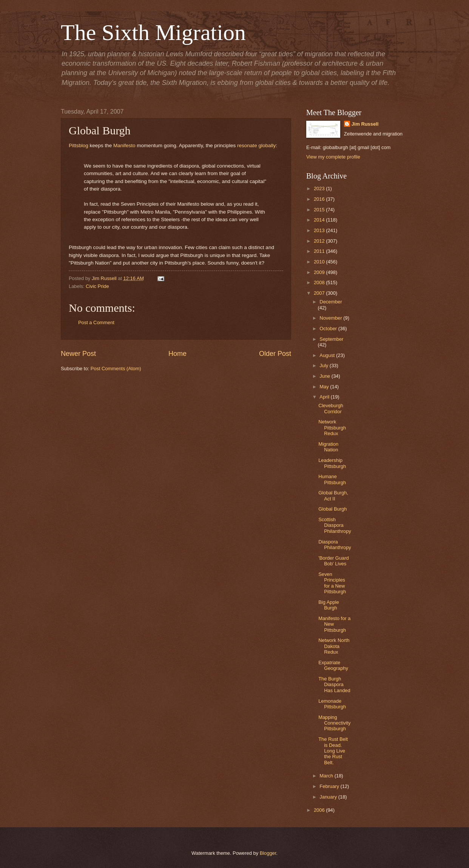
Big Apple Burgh (329, 605)
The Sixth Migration (153, 32)
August (328, 355)
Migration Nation (328, 447)
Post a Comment (96, 322)
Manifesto (124, 145)
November (331, 318)
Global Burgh (332, 509)
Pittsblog (79, 145)
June (326, 376)
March (327, 776)
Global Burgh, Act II (333, 496)
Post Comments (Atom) (116, 369)
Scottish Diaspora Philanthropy (335, 525)
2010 (320, 262)
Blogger (268, 853)
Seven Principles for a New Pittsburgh (332, 583)
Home (177, 354)
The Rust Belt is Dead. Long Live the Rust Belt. (333, 751)
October (329, 329)
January (329, 797)
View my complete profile (333, 157)
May (325, 387)
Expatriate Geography (333, 665)
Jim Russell (365, 124)
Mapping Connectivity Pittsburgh (334, 723)
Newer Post (78, 354)
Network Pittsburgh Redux (332, 428)
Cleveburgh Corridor (331, 408)
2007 (320, 293)
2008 (320, 282)
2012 (320, 241)
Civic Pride (97, 286)
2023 (320, 189)
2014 (320, 220)
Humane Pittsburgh (332, 479)
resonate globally (256, 145)
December (331, 302)
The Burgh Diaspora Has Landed (334, 685)
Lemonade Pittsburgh (332, 704)
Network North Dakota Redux (334, 646)
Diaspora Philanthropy (335, 545)
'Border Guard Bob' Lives (333, 561)
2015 (320, 210)
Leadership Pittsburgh (332, 463)
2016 (320, 199)
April (325, 397)
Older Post (275, 354)
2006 (320, 810)
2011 (320, 251)
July (324, 366)
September (331, 339)
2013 (320, 230)
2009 (320, 272)
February (330, 786)
